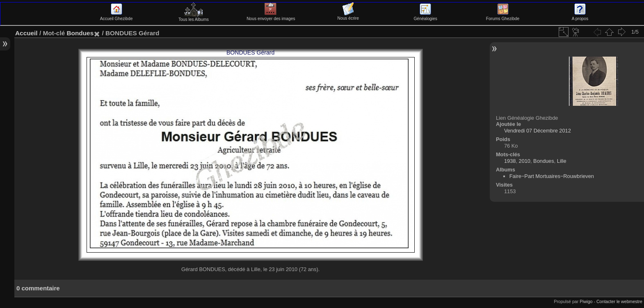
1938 (510, 161)
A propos (580, 16)
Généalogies (425, 16)
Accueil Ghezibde (116, 16)
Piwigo (586, 301)
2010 (525, 161)
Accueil (26, 33)
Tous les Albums (194, 17)
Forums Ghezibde (503, 16)
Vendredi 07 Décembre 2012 (538, 131)
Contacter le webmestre (619, 301)
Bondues (80, 33)
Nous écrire (348, 16)
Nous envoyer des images (271, 16)
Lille (562, 161)
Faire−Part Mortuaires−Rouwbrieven (552, 176)
